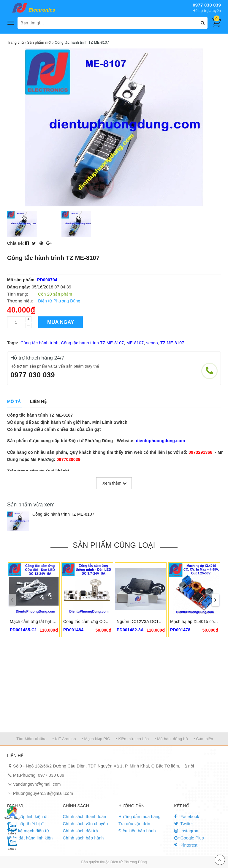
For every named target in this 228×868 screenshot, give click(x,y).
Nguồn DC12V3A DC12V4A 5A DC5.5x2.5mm (160, 621)
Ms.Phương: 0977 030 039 (39, 775)
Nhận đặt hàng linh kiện (30, 838)
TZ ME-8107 (172, 343)
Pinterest (186, 845)
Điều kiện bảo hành (137, 831)
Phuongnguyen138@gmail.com (43, 793)
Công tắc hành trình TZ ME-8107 (92, 343)
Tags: (13, 343)
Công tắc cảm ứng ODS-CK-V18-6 (96, 621)
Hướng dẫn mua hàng (140, 817)
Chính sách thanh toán (85, 817)
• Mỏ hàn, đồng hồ (171, 739)
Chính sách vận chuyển (85, 824)
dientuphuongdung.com (160, 441)
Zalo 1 (12, 828)
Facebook (187, 817)
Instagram (187, 831)
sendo (152, 343)
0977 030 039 (207, 5)
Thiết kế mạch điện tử (28, 831)
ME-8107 (135, 343)
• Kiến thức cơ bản (132, 739)
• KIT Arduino (64, 739)
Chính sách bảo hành (83, 838)
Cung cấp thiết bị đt (26, 824)
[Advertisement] (114, 688)
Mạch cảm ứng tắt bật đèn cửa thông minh (50, 621)
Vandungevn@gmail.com (37, 784)
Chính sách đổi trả (81, 831)
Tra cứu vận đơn (134, 824)
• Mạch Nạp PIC (96, 739)
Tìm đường (12, 813)
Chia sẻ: (16, 243)
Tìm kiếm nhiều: (31, 738)
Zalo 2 (12, 844)
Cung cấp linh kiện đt (27, 817)
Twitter (184, 824)
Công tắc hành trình (39, 343)
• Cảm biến (203, 739)
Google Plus (189, 838)
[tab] (14, 401)
